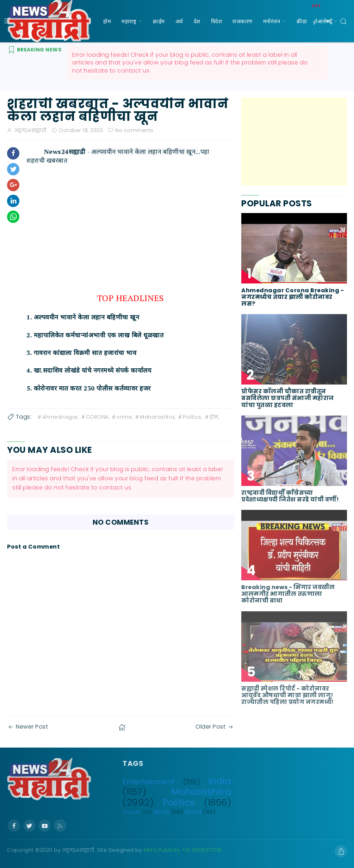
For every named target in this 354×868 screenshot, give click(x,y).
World (193, 812)
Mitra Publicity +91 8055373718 (183, 850)
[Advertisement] (294, 142)
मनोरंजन (272, 21)
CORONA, (95, 417)
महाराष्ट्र (129, 21)
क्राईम (159, 21)
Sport (162, 812)
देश (197, 21)
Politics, (190, 417)
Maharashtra (201, 792)
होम (107, 21)
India (220, 781)
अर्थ (179, 21)
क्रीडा (302, 21)
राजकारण (243, 21)
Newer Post (27, 727)
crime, (122, 417)
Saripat (132, 812)
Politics (179, 803)
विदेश (217, 21)
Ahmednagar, (58, 417)
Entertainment (149, 782)
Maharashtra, (155, 417)
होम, (212, 417)
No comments (134, 130)
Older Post (215, 727)
